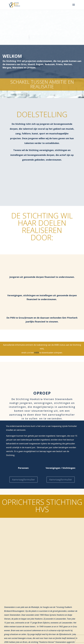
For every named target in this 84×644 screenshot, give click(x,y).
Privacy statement (15, 624)
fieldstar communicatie (62, 622)
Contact (11, 643)
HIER (37, 353)
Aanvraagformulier (24, 480)
